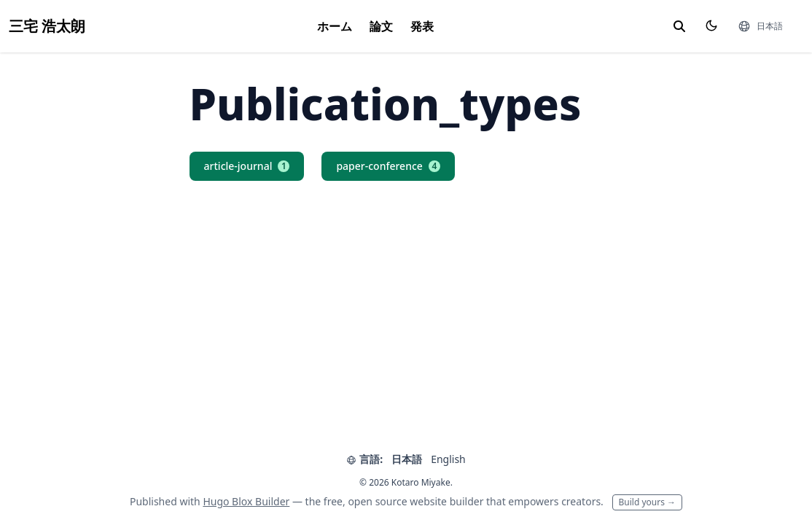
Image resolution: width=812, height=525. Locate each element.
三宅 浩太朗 (47, 26)
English (448, 459)
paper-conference (388, 166)
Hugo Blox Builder (246, 501)
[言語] (760, 26)
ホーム (335, 26)
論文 (381, 26)
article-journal (247, 166)
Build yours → (648, 502)
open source (377, 501)
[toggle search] (679, 26)
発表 (422, 26)
